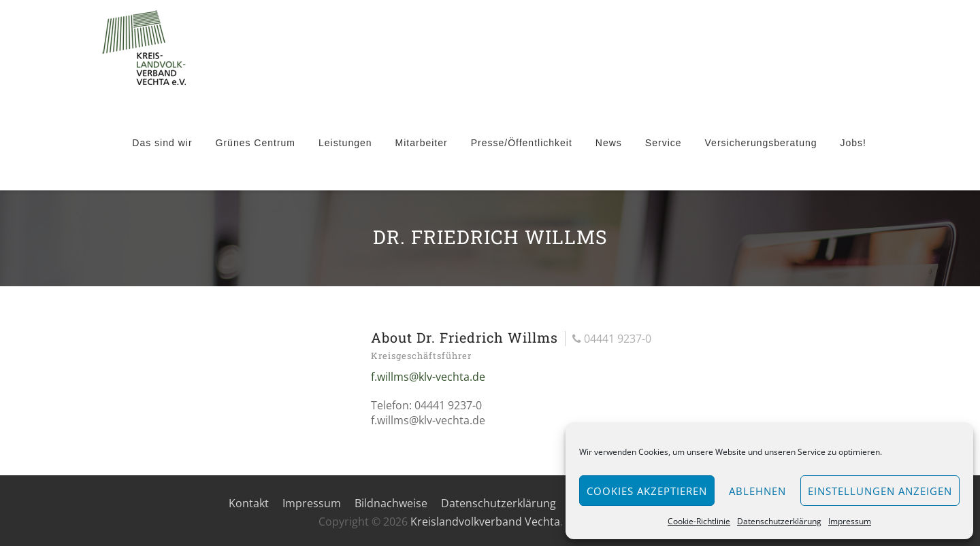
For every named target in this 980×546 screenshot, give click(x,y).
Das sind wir (162, 143)
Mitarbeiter (422, 143)
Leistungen (345, 143)
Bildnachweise (391, 503)
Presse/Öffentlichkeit (522, 143)
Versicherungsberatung (761, 143)
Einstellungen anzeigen (880, 491)
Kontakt (249, 503)
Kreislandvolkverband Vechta (485, 522)
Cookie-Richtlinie (699, 521)
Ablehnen (757, 491)
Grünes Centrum (256, 143)
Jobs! (853, 143)
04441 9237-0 (612, 339)
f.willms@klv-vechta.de (428, 377)
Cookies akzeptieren (647, 491)
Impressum (850, 521)
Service (664, 143)
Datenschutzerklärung (779, 521)
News (609, 143)
